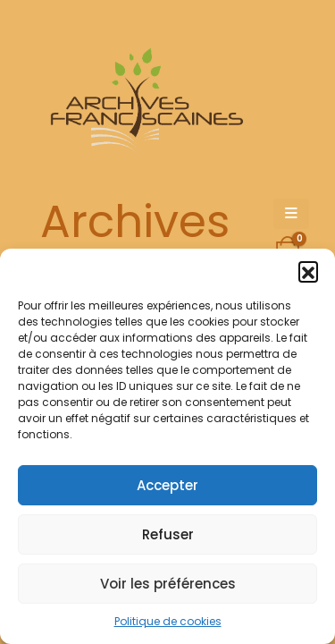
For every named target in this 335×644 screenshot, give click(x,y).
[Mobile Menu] (291, 214)
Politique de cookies (168, 621)
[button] (308, 271)
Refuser (168, 534)
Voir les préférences (168, 584)
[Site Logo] (144, 103)
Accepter (167, 485)
